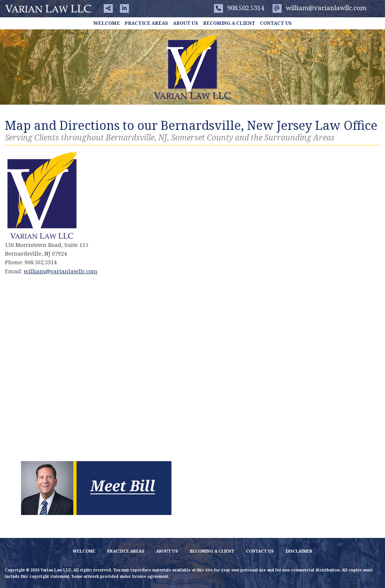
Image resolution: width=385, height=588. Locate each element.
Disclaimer (299, 551)
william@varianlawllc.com (319, 8)
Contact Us (276, 23)
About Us (186, 23)
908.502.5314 (239, 8)
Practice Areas (146, 23)
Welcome (107, 23)
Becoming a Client (229, 23)
